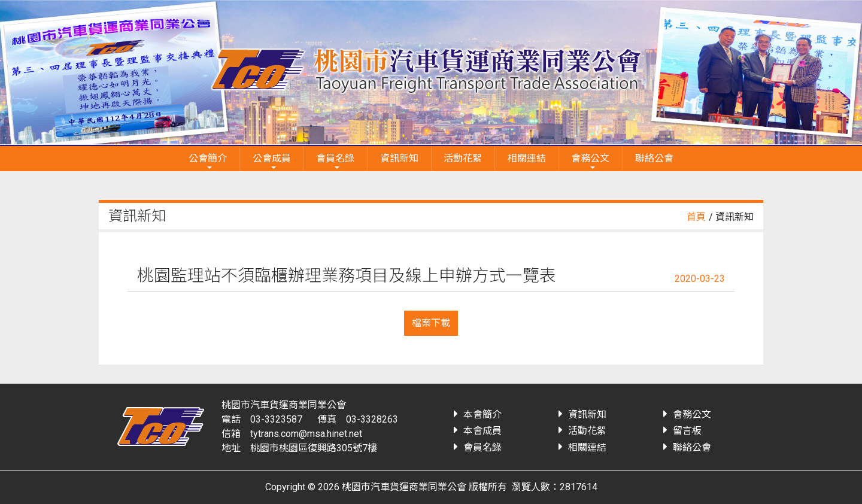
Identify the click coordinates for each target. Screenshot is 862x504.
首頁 (696, 217)
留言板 (687, 431)
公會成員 (272, 158)
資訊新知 (399, 158)
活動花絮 (463, 158)
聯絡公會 (654, 158)
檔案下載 (431, 323)
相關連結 (527, 158)
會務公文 (590, 158)
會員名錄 (335, 158)
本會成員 (482, 431)
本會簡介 (482, 415)
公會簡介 (208, 158)
